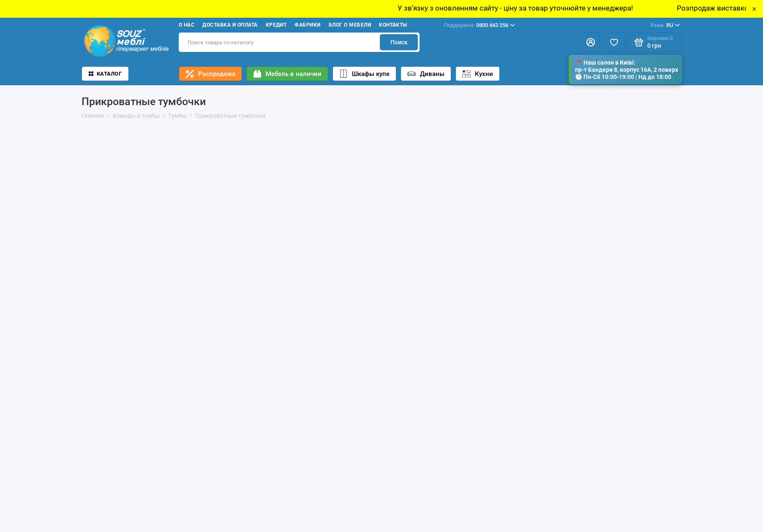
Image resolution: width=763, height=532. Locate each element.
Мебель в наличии (287, 74)
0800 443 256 (479, 25)
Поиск (399, 42)
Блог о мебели (350, 25)
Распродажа (210, 74)
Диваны (426, 74)
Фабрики (307, 25)
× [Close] (754, 9)
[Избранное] (614, 42)
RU (665, 25)
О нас (187, 25)
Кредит (276, 25)
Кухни (478, 74)
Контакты (393, 25)
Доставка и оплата (230, 25)
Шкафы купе (364, 74)
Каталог (105, 74)
